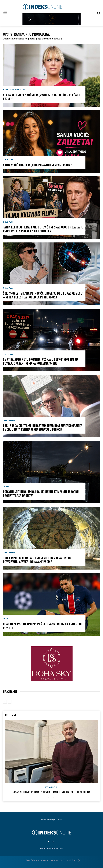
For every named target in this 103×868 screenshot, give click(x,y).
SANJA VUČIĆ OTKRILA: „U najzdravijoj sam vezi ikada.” (38, 165)
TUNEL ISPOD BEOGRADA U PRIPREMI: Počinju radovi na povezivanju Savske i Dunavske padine (37, 560)
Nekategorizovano (14, 90)
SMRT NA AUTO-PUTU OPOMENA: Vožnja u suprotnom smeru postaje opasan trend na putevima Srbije (40, 361)
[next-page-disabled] (10, 702)
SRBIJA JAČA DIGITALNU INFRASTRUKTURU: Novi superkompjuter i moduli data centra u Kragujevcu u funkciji (43, 427)
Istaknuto (9, 420)
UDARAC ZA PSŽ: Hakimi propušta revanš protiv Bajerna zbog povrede (43, 626)
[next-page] (53, 798)
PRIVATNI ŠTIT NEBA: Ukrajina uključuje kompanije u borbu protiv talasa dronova (41, 494)
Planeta (8, 487)
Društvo (8, 160)
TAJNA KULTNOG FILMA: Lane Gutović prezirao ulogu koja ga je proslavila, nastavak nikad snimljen (43, 229)
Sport (6, 619)
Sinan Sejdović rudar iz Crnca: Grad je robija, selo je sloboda (51, 792)
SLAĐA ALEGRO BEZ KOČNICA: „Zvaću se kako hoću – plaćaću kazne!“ (42, 97)
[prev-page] (5, 702)
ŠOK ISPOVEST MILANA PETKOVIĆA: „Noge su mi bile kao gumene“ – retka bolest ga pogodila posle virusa (43, 295)
